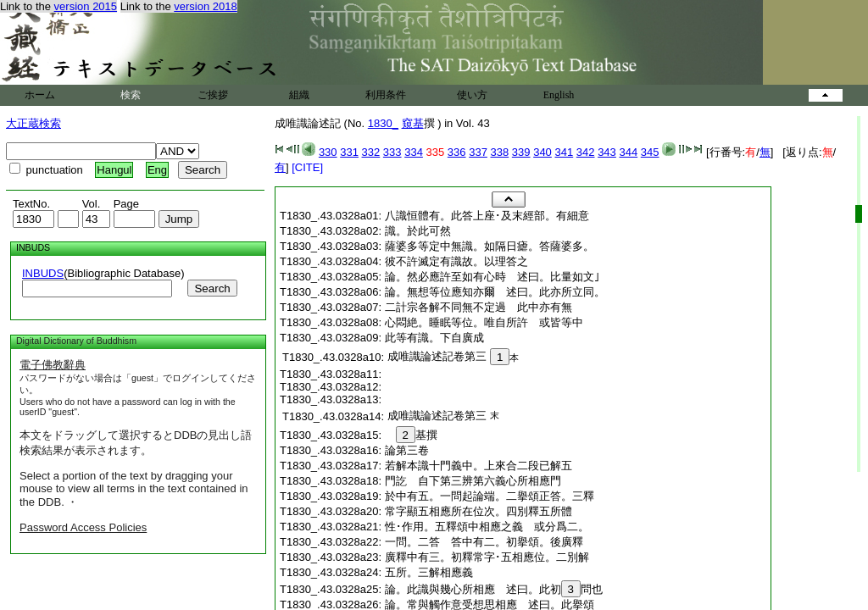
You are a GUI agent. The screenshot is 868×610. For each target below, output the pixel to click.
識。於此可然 (423, 231)
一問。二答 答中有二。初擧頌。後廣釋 (484, 542)
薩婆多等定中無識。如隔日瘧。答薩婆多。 (490, 246)
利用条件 (386, 95)
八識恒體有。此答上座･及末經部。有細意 (487, 216)
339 (521, 152)
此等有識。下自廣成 (440, 338)
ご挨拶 (213, 95)
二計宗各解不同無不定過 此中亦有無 (479, 307)
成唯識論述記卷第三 (437, 356)
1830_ (383, 123)
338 (500, 152)
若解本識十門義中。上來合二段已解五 (479, 466)
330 (328, 152)
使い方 (472, 95)
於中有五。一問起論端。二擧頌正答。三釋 (490, 496)
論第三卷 (407, 450)
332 (371, 152)
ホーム (40, 95)
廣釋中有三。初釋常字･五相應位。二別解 (487, 557)
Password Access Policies (83, 527)
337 (478, 152)
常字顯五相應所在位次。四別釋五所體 (479, 511)
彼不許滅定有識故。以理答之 (462, 261)
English (559, 95)
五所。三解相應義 (434, 572)
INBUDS (43, 273)
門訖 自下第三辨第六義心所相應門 (473, 481)
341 (564, 152)
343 (607, 152)
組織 (299, 95)
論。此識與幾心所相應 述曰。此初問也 (494, 589)
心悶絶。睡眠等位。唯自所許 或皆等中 (484, 322)
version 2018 (205, 6)
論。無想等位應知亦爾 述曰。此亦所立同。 (495, 292)
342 (586, 152)
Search (212, 288)
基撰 (417, 435)
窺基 (413, 123)
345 (650, 152)
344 (628, 152)
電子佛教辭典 (53, 365)
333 (392, 152)
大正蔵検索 (33, 123)
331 (349, 152)
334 (414, 152)
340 (542, 152)
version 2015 (86, 6)
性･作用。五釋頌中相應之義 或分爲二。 (487, 527)
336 (457, 152)
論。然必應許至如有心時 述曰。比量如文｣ (492, 277)
